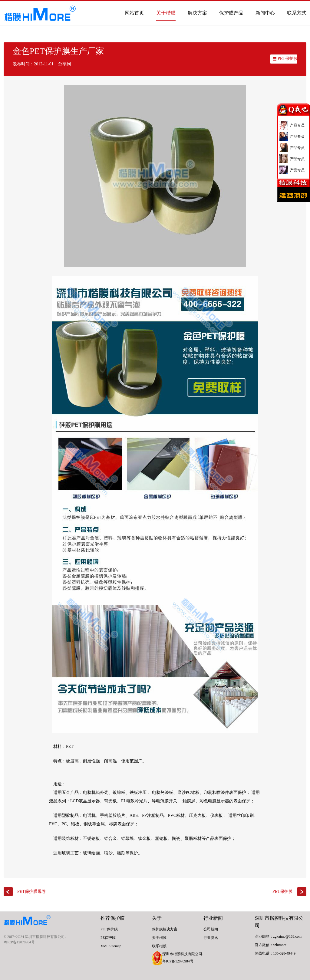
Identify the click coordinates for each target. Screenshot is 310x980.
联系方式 (297, 13)
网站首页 (134, 13)
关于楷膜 (166, 13)
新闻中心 (265, 13)
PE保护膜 (108, 938)
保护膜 (117, 918)
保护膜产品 (231, 13)
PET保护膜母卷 (32, 891)
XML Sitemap (111, 946)
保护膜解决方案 (165, 929)
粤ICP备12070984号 (19, 942)
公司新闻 (211, 929)
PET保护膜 (288, 59)
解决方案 (197, 13)
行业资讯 (211, 938)
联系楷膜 (159, 946)
